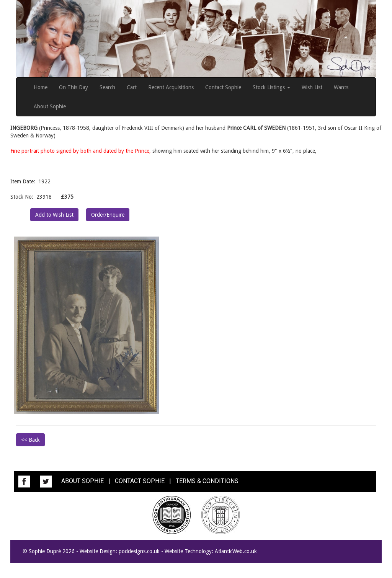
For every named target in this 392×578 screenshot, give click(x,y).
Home (41, 87)
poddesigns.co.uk (139, 551)
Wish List (312, 87)
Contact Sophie (223, 87)
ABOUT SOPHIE (82, 481)
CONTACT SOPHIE (140, 481)
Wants (341, 87)
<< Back (30, 440)
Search (107, 87)
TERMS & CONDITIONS (207, 481)
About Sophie (50, 106)
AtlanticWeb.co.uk (236, 551)
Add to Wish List (54, 215)
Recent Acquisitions (171, 87)
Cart (132, 87)
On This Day (73, 87)
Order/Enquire (108, 215)
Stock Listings (271, 87)
